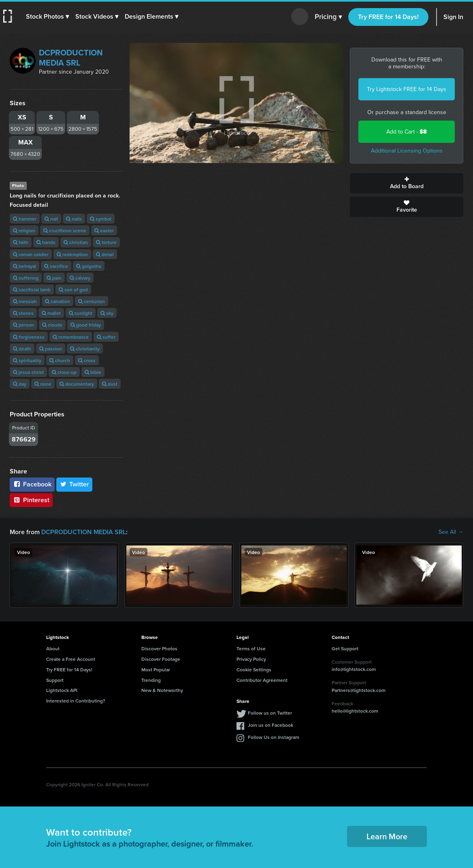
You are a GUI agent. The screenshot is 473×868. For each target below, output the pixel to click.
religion (24, 230)
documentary (77, 384)
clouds (52, 325)
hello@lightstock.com (355, 711)
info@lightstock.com (354, 669)
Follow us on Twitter (270, 713)
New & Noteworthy (162, 690)
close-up (64, 372)
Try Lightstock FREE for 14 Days (407, 89)
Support (55, 680)
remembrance (71, 337)
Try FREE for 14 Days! (388, 17)
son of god (73, 290)
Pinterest (31, 500)
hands (46, 242)
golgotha (89, 266)
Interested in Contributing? (76, 701)
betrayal (25, 266)
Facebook (32, 484)
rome (43, 384)
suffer (106, 337)
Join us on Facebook (271, 725)
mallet (51, 313)
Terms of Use (251, 648)
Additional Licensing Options (407, 151)
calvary (80, 278)
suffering (26, 278)
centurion (92, 301)
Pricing (328, 17)
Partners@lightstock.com (359, 690)
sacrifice (56, 266)
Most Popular (156, 670)
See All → (451, 532)
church (60, 360)
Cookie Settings (254, 670)
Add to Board (407, 183)
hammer (25, 219)
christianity (85, 349)
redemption (72, 254)
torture (106, 242)
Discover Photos (159, 648)
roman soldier (31, 254)
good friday (86, 325)
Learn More (387, 836)
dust (110, 384)
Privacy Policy (251, 659)
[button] (47, 17)
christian (76, 242)
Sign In (453, 17)
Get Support (345, 648)
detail (105, 254)
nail (51, 219)
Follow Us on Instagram (274, 737)
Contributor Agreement (262, 680)
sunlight (81, 313)
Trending (151, 680)
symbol (101, 219)
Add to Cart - (407, 132)
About (53, 648)
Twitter (75, 484)
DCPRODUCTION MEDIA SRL (71, 58)
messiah (25, 301)
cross (87, 360)
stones (23, 313)
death (22, 349)
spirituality (27, 360)
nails (74, 219)
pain (54, 278)
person (23, 325)
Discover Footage (161, 659)
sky (107, 313)
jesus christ (28, 372)
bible (93, 372)
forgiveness (29, 337)
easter (104, 230)
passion (51, 349)
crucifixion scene (65, 230)
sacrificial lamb (32, 290)
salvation (58, 301)
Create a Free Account (71, 659)
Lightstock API (62, 690)
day (20, 384)
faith (21, 242)
